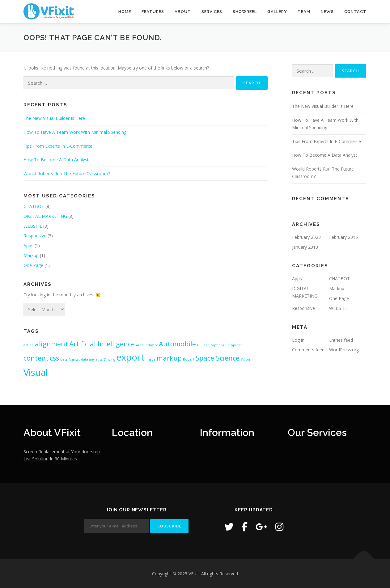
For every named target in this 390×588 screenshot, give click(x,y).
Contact (355, 12)
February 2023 (306, 237)
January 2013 (305, 247)
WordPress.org (344, 350)
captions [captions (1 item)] (217, 345)
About (183, 12)
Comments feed (308, 350)
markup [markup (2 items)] (169, 358)
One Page (33, 265)
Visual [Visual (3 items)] (36, 372)
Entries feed (341, 340)
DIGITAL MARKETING (45, 216)
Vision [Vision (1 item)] (245, 359)
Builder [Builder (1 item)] (203, 345)
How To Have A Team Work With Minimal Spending (75, 132)
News (327, 12)
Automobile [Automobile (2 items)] (177, 344)
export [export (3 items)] (130, 357)
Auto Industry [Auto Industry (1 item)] (147, 345)
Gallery (277, 12)
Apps (28, 245)
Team (304, 12)
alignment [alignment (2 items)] (51, 344)
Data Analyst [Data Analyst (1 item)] (70, 359)
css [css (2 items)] (54, 358)
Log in (298, 340)
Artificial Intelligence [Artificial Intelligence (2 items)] (102, 344)
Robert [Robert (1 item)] (189, 359)
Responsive (35, 236)
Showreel (245, 12)
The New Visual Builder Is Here (54, 118)
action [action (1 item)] (29, 345)
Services (212, 12)
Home (125, 12)
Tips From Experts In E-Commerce (58, 146)
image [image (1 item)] (150, 359)
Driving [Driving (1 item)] (109, 359)
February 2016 (343, 237)
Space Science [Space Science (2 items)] (218, 358)
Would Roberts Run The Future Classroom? (67, 173)
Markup (31, 255)
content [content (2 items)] (36, 358)
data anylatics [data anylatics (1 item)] (92, 359)
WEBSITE (33, 226)
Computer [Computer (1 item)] (234, 345)
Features (153, 12)
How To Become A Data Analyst (56, 160)
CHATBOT (34, 206)
